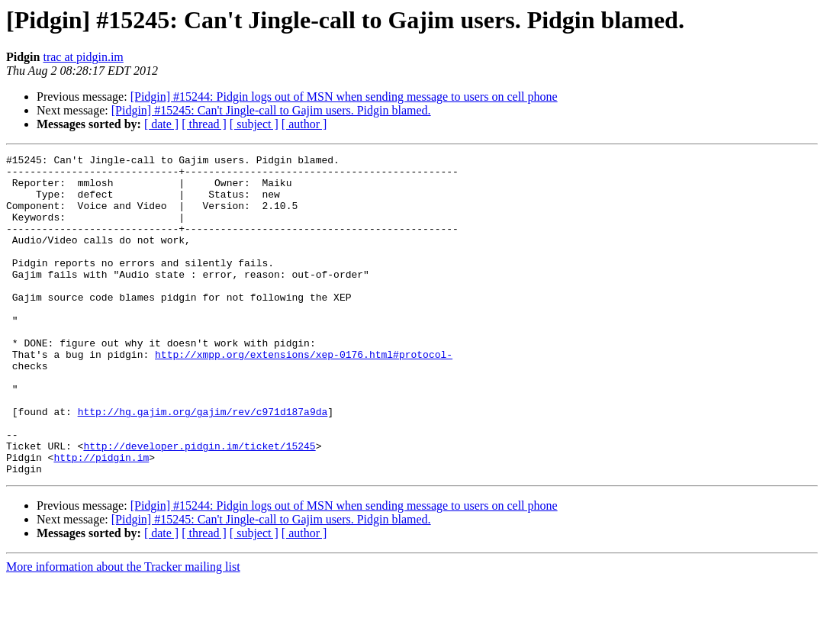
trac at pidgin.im (83, 57)
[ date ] (161, 124)
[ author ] (304, 124)
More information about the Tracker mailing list (123, 631)
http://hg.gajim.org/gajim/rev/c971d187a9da (203, 464)
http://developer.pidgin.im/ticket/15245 (199, 505)
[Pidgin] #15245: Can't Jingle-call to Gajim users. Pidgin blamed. (271, 110)
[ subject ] (254, 124)
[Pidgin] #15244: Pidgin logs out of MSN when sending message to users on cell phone (344, 97)
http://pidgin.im (101, 519)
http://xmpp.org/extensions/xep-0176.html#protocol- (304, 395)
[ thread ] (204, 124)
